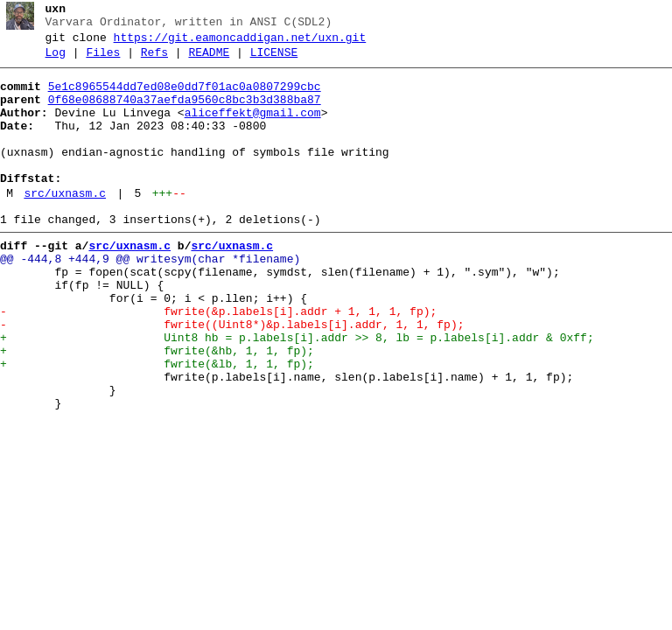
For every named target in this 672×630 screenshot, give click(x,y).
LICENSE (274, 60)
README (209, 60)
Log (56, 60)
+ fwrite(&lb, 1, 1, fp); (157, 424)
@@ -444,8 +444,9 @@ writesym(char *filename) (150, 298)
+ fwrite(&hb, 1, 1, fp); (157, 409)
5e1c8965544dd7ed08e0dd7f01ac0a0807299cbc (185, 97)
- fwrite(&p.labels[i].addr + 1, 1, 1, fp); (218, 361)
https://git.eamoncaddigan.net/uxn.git (240, 43)
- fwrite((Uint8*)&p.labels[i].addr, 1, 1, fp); (232, 377)
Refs (154, 60)
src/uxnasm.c (65, 225)
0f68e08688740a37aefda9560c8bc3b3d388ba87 (185, 113)
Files (103, 60)
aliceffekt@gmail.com (253, 129)
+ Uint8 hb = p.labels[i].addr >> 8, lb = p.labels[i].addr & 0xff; (297, 393)
